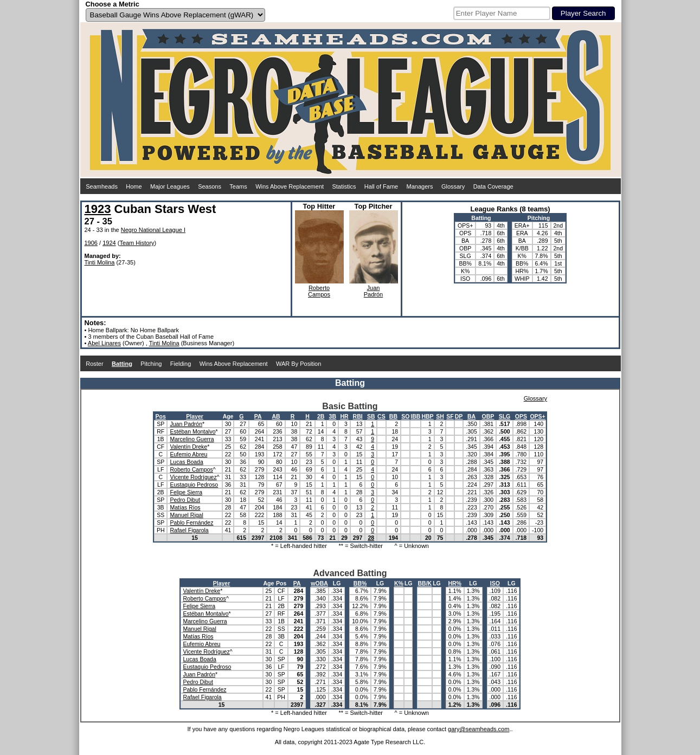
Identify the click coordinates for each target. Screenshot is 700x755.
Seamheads (102, 186)
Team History (137, 243)
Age (228, 416)
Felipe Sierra (186, 492)
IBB (415, 416)
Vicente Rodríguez (193, 477)
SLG (505, 416)
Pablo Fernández (191, 522)
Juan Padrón (186, 424)
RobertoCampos (319, 291)
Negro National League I (153, 230)
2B (321, 416)
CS (381, 416)
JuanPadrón (373, 291)
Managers (420, 186)
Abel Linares (104, 343)
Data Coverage (493, 186)
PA (258, 416)
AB (276, 416)
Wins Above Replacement (290, 186)
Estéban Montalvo (192, 431)
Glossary (453, 186)
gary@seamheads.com (479, 729)
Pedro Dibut (185, 500)
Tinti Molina (100, 262)
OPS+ (537, 416)
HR (344, 416)
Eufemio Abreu (188, 454)
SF (450, 416)
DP (459, 416)
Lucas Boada (186, 462)
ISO (495, 583)
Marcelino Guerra (192, 439)
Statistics (344, 186)
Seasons (210, 186)
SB (371, 416)
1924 (109, 243)
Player (195, 416)
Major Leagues (170, 186)
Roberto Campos (191, 469)
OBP (488, 416)
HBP (427, 416)
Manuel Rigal (186, 515)
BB (393, 416)
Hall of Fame (381, 186)
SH (440, 416)
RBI (358, 416)
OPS (521, 416)
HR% (455, 583)
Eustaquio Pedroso (194, 485)
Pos (161, 416)
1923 (98, 209)
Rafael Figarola (189, 530)
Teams (238, 186)
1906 (91, 243)
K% (399, 583)
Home (134, 186)
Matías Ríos (185, 507)
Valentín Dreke (188, 447)
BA (471, 416)
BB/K (425, 583)
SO (405, 416)
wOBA (319, 583)
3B (333, 416)
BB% (360, 583)
